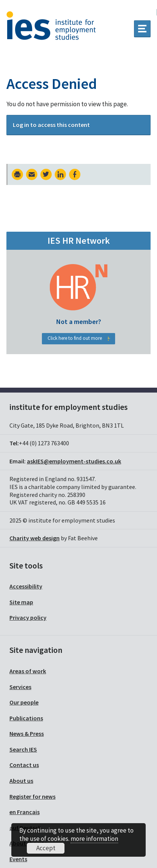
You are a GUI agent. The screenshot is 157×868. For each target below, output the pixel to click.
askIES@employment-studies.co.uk (74, 461)
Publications (26, 718)
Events (18, 859)
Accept (46, 848)
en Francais (25, 812)
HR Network (78, 310)
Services (20, 687)
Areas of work (28, 671)
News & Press (27, 734)
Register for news (32, 796)
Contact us (24, 765)
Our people (24, 702)
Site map (21, 602)
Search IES (23, 749)
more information (94, 839)
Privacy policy (28, 617)
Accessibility (26, 586)
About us (21, 781)
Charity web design (35, 538)
